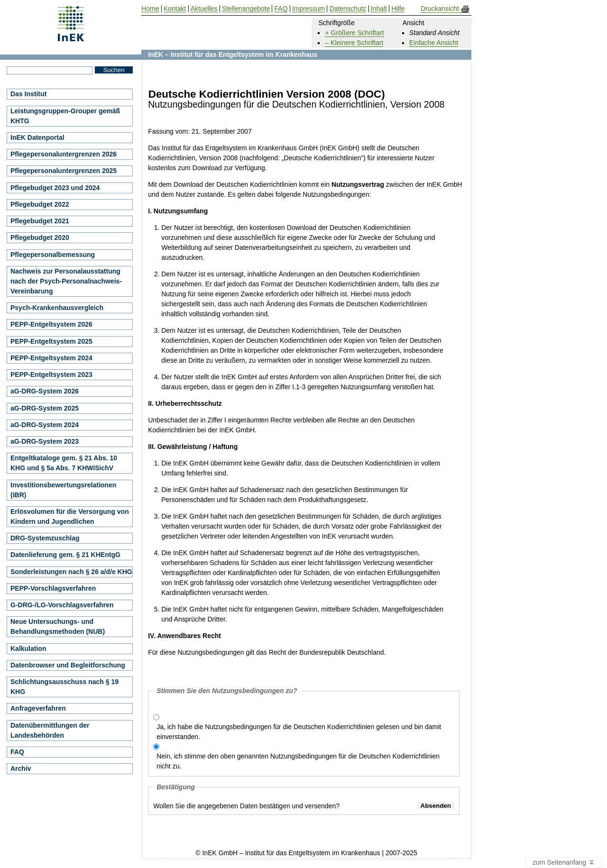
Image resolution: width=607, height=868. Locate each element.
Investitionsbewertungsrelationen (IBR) (63, 490)
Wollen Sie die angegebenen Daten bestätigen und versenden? (246, 806)
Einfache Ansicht (434, 43)
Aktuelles (204, 9)
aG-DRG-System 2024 (45, 425)
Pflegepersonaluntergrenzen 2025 (64, 171)
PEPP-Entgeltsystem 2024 (51, 358)
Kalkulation (28, 649)
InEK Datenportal (37, 137)
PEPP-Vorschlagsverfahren (53, 588)
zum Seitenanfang (564, 863)
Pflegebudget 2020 (40, 238)
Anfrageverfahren (38, 708)
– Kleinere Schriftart (354, 43)
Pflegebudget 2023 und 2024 (55, 188)
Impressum (308, 9)
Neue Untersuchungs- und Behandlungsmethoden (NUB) (58, 626)
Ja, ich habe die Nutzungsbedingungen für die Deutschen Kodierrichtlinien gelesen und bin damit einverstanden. (299, 732)
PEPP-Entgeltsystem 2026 (51, 324)
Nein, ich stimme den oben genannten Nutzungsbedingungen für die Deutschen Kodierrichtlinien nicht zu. (298, 761)
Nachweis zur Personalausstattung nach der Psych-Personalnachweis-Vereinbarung (66, 281)
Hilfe (398, 9)
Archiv (21, 768)
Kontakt (175, 9)
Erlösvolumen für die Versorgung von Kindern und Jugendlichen (70, 516)
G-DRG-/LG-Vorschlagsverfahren (62, 605)
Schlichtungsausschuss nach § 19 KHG (64, 687)
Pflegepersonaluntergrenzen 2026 (64, 154)
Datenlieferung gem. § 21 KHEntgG (65, 555)
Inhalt (379, 9)
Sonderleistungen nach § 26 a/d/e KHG (71, 572)
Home (150, 9)
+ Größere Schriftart (354, 33)
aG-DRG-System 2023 (45, 441)
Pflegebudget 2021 (40, 221)
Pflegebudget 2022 (40, 204)
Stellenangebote (246, 9)
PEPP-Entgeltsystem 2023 (51, 375)
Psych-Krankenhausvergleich (57, 308)
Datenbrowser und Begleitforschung (68, 665)
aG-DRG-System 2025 (45, 408)
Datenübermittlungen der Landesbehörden (50, 730)
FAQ (17, 752)
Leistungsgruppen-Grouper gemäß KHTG (65, 116)
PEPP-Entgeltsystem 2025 (51, 341)
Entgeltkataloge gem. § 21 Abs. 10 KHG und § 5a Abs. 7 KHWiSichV (64, 463)
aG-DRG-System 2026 (45, 391)
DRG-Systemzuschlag (45, 538)
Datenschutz (348, 9)
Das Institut (28, 94)
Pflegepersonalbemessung (53, 255)
